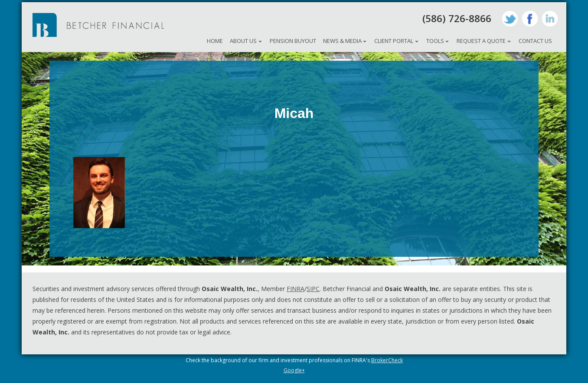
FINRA (296, 289)
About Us (243, 41)
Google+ (294, 370)
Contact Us (535, 41)
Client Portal (394, 41)
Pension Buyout (293, 41)
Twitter (510, 19)
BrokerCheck (387, 360)
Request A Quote (481, 41)
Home (215, 41)
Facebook (530, 19)
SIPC (313, 289)
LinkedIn (550, 19)
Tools (435, 41)
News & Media (342, 41)
